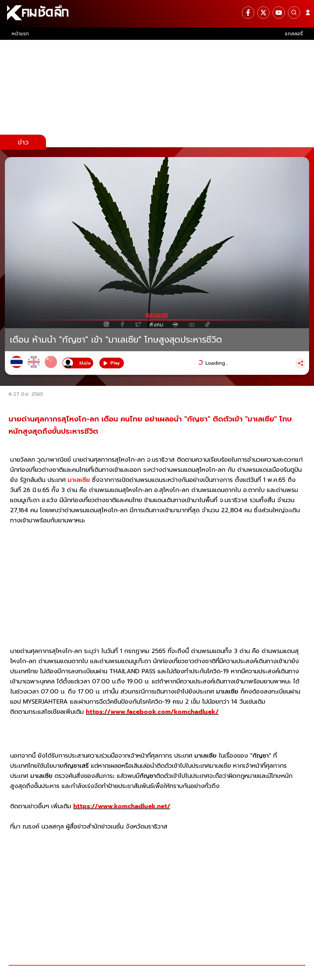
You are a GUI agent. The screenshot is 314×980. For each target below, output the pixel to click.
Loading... (217, 363)
